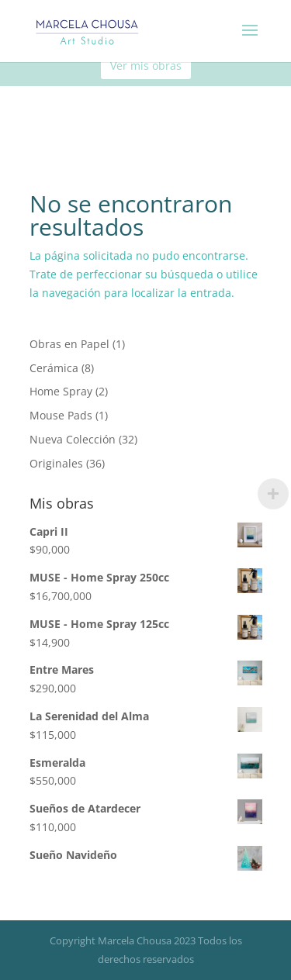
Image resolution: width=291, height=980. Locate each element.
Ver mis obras (146, 66)
